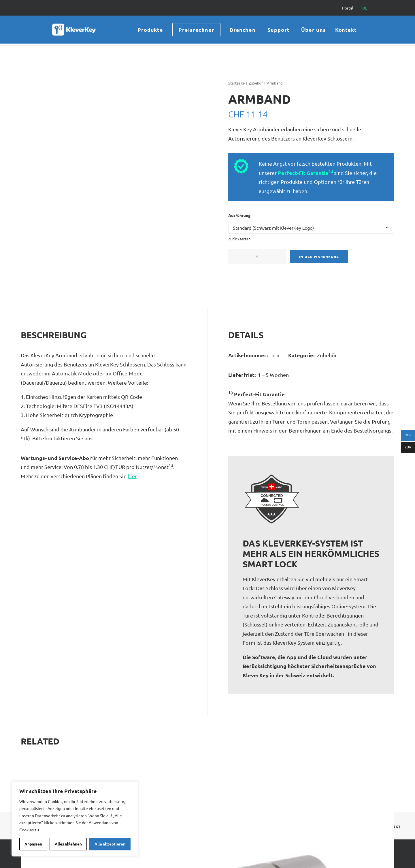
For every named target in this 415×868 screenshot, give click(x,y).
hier (132, 476)
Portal (348, 8)
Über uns (313, 30)
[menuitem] (350, 8)
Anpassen (33, 844)
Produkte (150, 30)
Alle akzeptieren (110, 844)
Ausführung (239, 215)
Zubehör (256, 83)
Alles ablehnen (68, 844)
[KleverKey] (71, 31)
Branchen (243, 30)
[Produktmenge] (257, 257)
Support (278, 30)
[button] (238, 257)
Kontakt (346, 30)
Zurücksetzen (239, 239)
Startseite (236, 83)
